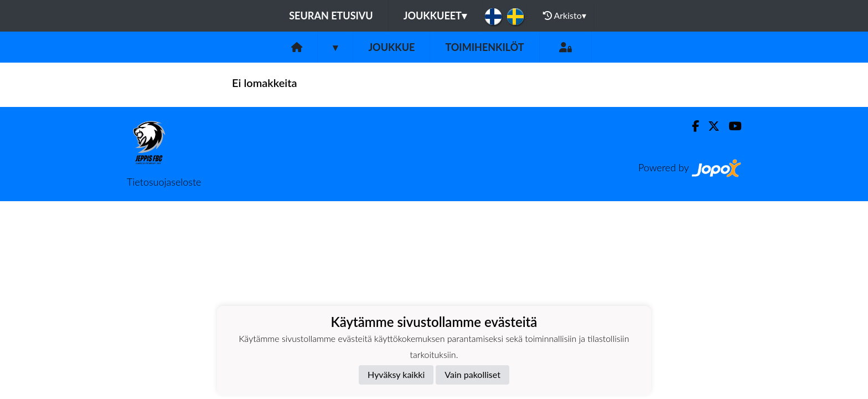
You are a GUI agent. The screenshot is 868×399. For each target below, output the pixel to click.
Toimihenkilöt (484, 47)
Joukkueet (435, 16)
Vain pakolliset (472, 374)
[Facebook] (691, 126)
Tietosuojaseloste (164, 182)
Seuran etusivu (331, 16)
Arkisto (565, 16)
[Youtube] (730, 126)
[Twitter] (709, 126)
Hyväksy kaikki (396, 374)
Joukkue (391, 47)
